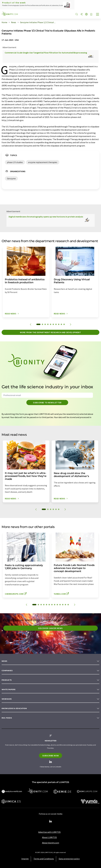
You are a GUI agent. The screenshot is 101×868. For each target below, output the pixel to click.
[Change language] (86, 14)
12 (65, 605)
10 (64, 324)
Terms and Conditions (44, 859)
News (4, 661)
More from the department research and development (50, 332)
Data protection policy (69, 859)
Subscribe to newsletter (47, 402)
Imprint (25, 859)
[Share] (82, 14)
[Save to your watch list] (91, 15)
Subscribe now (50, 756)
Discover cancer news (50, 628)
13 (68, 605)
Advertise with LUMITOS (49, 832)
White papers (9, 689)
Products (7, 680)
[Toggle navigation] (98, 15)
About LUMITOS (49, 837)
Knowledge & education (14, 708)
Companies (7, 671)
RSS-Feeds (7, 718)
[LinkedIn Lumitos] (51, 821)
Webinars (7, 699)
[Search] (77, 14)
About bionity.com (51, 843)
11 (63, 605)
